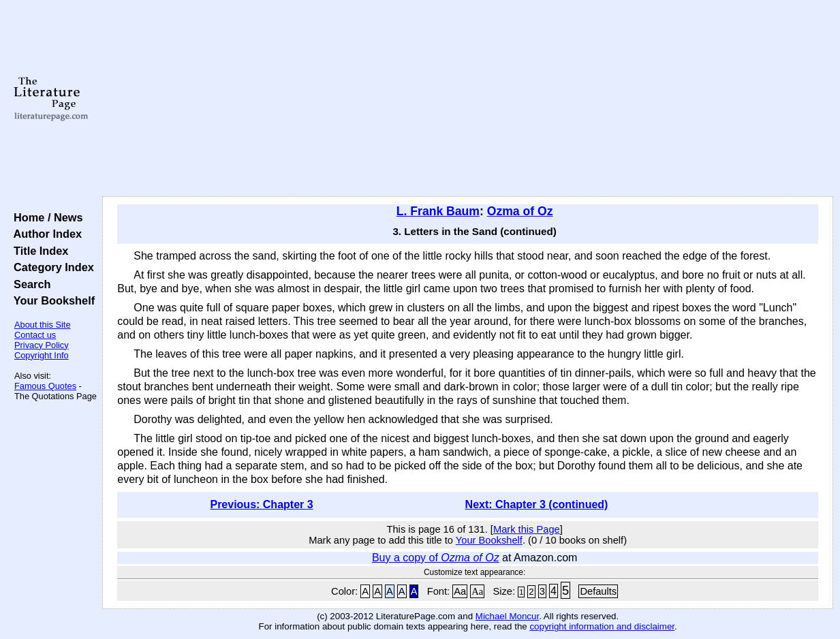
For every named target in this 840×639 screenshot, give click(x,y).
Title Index (38, 251)
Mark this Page (527, 529)
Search (29, 284)
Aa (460, 591)
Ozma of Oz (520, 211)
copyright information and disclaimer (602, 626)
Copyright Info (42, 355)
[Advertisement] (468, 99)
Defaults (598, 591)
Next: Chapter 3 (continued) (537, 504)
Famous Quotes (45, 386)
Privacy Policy (42, 345)
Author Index (45, 234)
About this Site (43, 325)
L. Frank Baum (438, 211)
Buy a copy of (436, 558)
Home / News (45, 217)
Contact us (35, 335)
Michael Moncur (507, 616)
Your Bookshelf (51, 300)
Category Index (51, 267)
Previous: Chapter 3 (261, 504)
